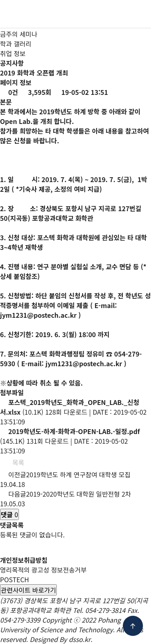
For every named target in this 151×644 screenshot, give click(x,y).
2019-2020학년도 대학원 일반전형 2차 (79, 494)
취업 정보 (13, 53)
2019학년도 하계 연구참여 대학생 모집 (79, 474)
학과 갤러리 (16, 44)
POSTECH (14, 579)
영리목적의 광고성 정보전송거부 (43, 570)
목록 (14, 462)
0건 (9, 92)
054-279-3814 (105, 610)
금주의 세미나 (19, 34)
